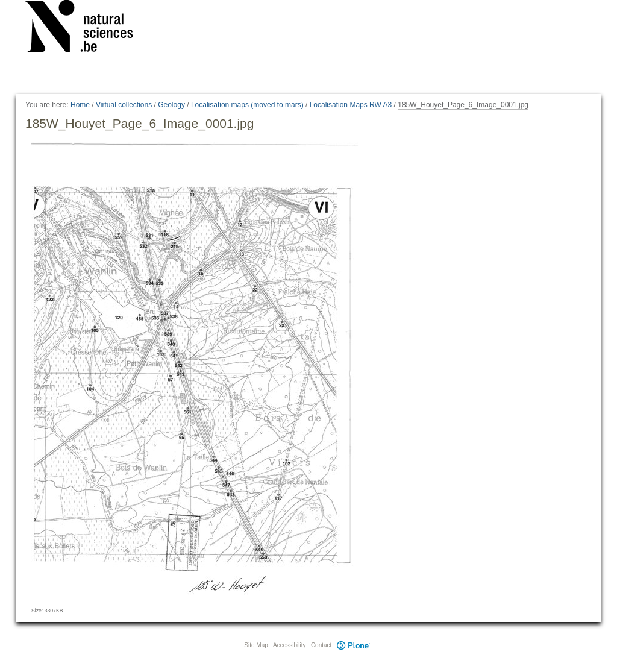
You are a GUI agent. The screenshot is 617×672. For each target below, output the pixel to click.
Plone (353, 645)
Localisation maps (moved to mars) (247, 105)
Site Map (256, 645)
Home (80, 105)
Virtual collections (124, 105)
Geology (171, 105)
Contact (321, 645)
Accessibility (289, 645)
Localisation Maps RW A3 (351, 105)
